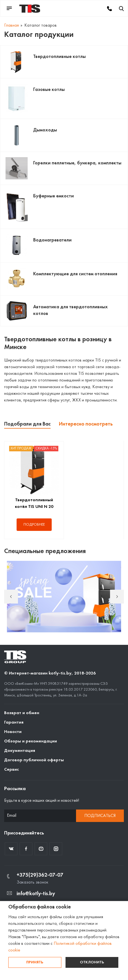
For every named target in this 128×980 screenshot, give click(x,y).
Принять (35, 962)
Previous (11, 597)
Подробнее (34, 525)
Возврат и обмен (22, 713)
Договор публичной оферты (34, 760)
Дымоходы (45, 130)
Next (117, 597)
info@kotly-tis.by (36, 894)
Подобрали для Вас (27, 424)
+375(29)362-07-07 (40, 875)
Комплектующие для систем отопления (75, 274)
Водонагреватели (52, 240)
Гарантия (14, 722)
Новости (13, 732)
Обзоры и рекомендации (31, 741)
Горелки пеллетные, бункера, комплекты (77, 163)
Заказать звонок (32, 882)
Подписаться (100, 816)
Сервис (11, 770)
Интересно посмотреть (86, 424)
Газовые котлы (49, 90)
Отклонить (92, 962)
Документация (20, 751)
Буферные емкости (53, 196)
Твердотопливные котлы (59, 57)
